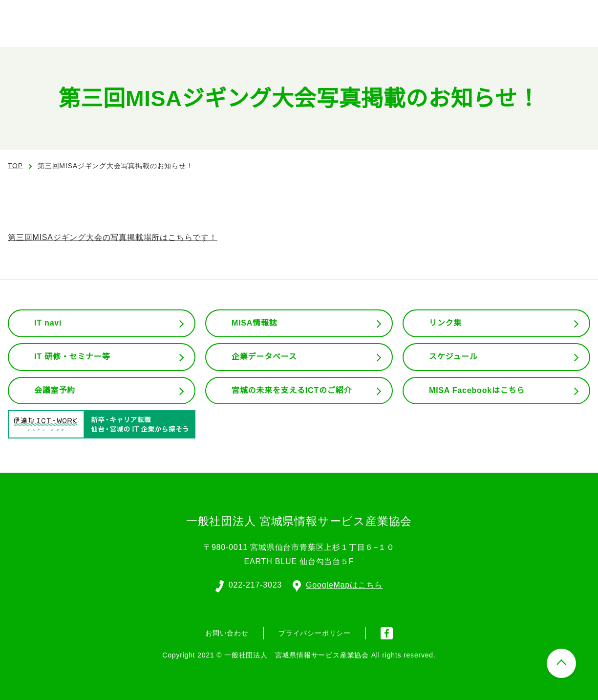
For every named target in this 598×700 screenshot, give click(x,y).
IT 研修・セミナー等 (73, 357)
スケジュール (453, 357)
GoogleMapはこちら (338, 584)
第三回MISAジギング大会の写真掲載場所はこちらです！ (112, 238)
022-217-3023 (255, 584)
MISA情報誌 (254, 323)
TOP (15, 166)
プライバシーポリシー (315, 632)
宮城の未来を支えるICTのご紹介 (292, 391)
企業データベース (264, 357)
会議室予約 (55, 391)
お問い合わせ (227, 632)
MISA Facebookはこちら (477, 391)
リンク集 (445, 323)
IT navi (49, 323)
